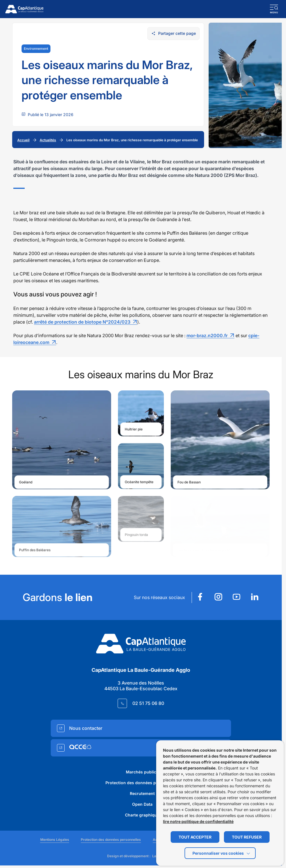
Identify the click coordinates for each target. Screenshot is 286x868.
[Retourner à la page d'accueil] (24, 9)
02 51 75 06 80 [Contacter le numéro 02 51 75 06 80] (148, 703)
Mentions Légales (55, 840)
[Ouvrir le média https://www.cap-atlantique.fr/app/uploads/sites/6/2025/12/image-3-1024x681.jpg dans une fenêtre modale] (141, 413)
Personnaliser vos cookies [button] (218, 853)
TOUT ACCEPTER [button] (195, 837)
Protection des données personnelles (142, 783)
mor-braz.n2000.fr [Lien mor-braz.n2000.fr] (207, 333)
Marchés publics (142, 772)
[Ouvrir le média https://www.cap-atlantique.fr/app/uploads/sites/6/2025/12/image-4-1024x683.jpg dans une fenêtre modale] (220, 440)
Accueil (23, 140)
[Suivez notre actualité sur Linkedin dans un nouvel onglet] (255, 597)
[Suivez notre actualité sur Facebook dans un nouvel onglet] (200, 597)
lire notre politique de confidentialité (198, 821)
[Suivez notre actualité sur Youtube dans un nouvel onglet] (236, 597)
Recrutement (142, 793)
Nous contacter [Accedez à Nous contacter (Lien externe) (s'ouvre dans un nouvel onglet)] (86, 728)
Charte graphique (142, 815)
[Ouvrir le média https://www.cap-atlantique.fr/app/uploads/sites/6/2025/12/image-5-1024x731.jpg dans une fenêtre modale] (141, 467)
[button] (274, 9)
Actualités (48, 140)
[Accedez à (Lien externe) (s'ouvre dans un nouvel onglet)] (141, 748)
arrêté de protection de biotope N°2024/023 (82, 320)
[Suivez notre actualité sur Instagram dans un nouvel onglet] (218, 597)
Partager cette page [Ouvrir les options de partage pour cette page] (174, 33)
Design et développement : (139, 856)
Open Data (142, 804)
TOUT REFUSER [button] (247, 837)
